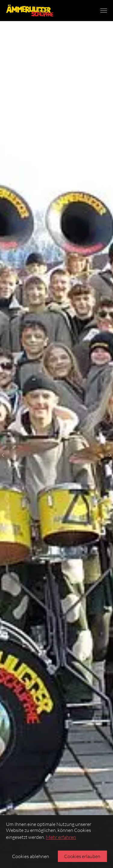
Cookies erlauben (82, 856)
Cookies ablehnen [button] (31, 856)
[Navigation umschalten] (104, 11)
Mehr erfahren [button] (61, 837)
